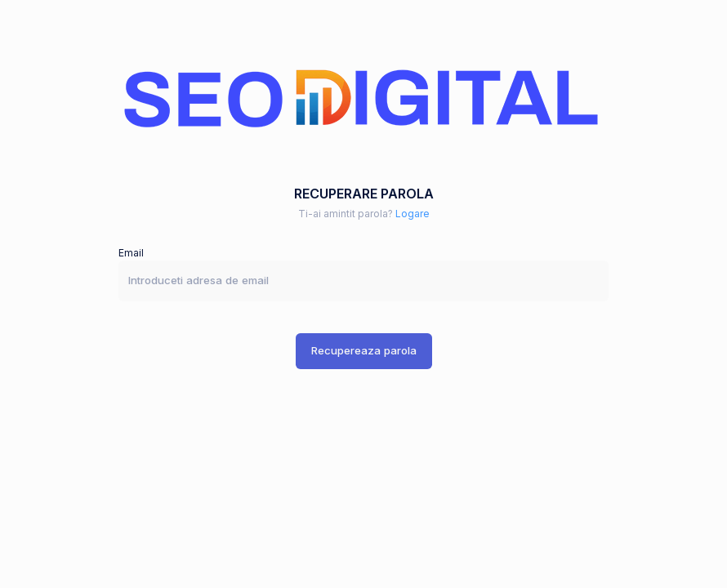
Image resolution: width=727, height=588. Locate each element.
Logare (413, 214)
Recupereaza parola (364, 350)
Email (131, 253)
